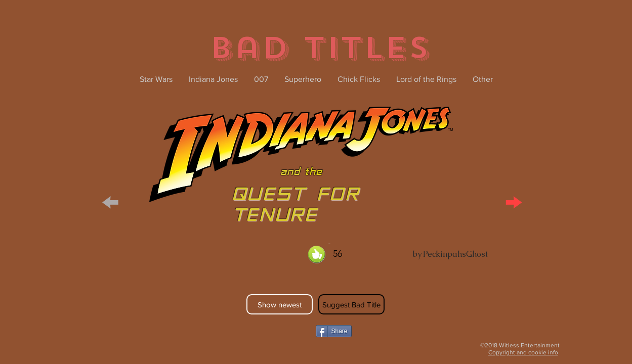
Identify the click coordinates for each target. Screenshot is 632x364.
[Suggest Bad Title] (351, 304)
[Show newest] (280, 304)
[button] (111, 201)
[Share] (334, 331)
